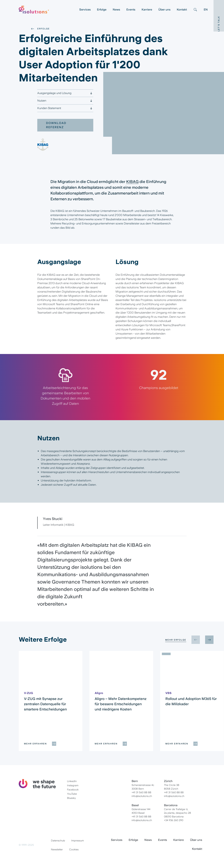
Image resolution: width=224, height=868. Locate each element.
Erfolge (102, 10)
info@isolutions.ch (142, 796)
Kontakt (182, 10)
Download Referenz (56, 125)
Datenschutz (58, 841)
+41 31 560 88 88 (141, 792)
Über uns (164, 10)
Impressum (78, 841)
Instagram (73, 785)
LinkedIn (72, 781)
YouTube (72, 794)
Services (85, 10)
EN (206, 10)
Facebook (73, 790)
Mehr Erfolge (176, 640)
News (116, 10)
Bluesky (71, 798)
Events (131, 10)
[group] (51, 701)
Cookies (74, 849)
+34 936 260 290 (174, 820)
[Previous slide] (196, 640)
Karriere (147, 10)
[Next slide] (209, 640)
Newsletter (57, 849)
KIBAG (132, 182)
